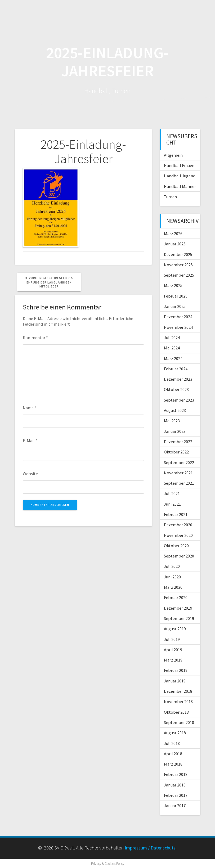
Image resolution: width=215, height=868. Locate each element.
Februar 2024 (176, 369)
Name (30, 408)
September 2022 (179, 462)
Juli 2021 (172, 493)
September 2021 (179, 483)
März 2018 (173, 764)
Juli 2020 (172, 566)
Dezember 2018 (178, 691)
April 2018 (173, 754)
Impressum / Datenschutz (150, 848)
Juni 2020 (172, 577)
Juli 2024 (172, 338)
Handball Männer (180, 186)
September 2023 (179, 400)
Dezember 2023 (178, 379)
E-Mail (30, 440)
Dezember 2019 (178, 608)
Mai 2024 (172, 348)
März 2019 (173, 660)
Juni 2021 (172, 504)
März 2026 (173, 233)
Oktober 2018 (176, 712)
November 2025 (178, 265)
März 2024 (173, 358)
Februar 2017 (176, 795)
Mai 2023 (172, 421)
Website (30, 474)
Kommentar (35, 338)
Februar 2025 (176, 296)
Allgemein (173, 155)
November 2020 (178, 535)
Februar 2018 (176, 774)
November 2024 (178, 327)
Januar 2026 (175, 244)
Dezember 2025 (178, 254)
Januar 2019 (175, 681)
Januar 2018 (175, 785)
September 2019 (179, 618)
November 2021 (178, 473)
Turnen (170, 197)
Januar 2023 (175, 431)
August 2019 (175, 629)
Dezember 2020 (178, 525)
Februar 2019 (176, 670)
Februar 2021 (176, 514)
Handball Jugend (180, 176)
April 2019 (173, 650)
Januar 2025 (175, 306)
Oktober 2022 (176, 452)
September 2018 (179, 722)
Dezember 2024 (178, 317)
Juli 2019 (172, 639)
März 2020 (173, 587)
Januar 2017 (175, 806)
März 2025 (173, 285)
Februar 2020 (176, 597)
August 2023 (175, 410)
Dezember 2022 (178, 442)
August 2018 (175, 733)
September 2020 (179, 556)
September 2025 (179, 275)
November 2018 (178, 701)
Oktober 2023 (176, 389)
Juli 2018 (172, 743)
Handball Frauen (179, 165)
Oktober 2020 (176, 546)
